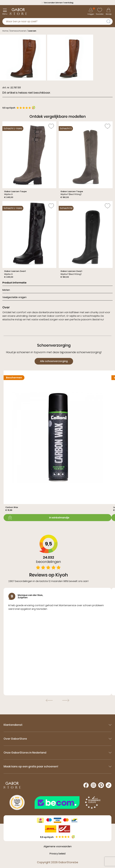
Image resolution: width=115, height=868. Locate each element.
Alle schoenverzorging (54, 361)
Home (5, 31)
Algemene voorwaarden (58, 846)
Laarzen (32, 31)
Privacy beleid (57, 854)
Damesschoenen (18, 31)
